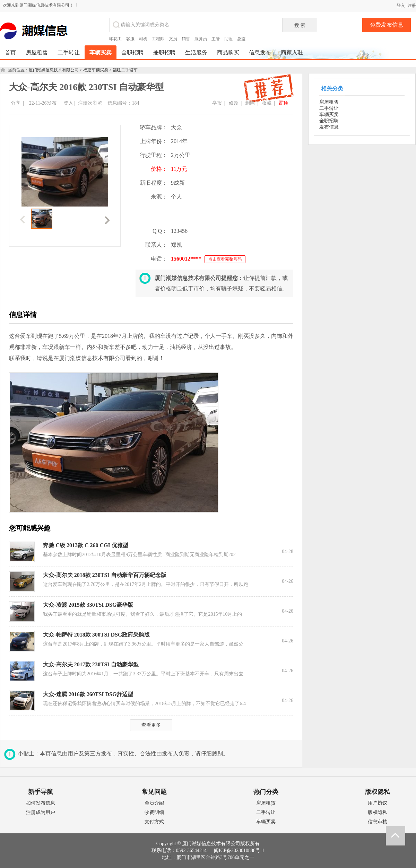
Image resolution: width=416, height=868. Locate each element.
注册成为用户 (41, 812)
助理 (228, 39)
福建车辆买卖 (96, 70)
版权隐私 (378, 812)
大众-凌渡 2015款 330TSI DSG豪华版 (88, 605)
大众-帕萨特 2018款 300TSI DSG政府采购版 (96, 635)
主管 (216, 39)
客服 (130, 39)
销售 (186, 39)
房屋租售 (329, 102)
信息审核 (378, 822)
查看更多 (151, 725)
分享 (16, 103)
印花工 (115, 39)
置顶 (283, 103)
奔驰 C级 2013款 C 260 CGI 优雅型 (85, 545)
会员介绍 (154, 803)
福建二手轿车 (125, 70)
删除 (250, 103)
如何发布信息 (41, 803)
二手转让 (329, 108)
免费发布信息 (387, 25)
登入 (401, 6)
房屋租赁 (266, 803)
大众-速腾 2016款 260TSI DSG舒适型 (88, 694)
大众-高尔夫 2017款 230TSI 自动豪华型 (91, 664)
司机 (143, 39)
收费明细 (154, 812)
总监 (241, 39)
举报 (217, 103)
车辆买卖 (329, 115)
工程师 (158, 39)
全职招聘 (329, 121)
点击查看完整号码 (225, 259)
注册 (412, 6)
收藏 (267, 103)
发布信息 (329, 127)
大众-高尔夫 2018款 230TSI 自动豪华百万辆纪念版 (105, 575)
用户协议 (378, 803)
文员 (173, 39)
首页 (10, 52)
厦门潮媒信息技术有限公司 (54, 70)
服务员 (201, 39)
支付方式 (154, 822)
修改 (234, 103)
